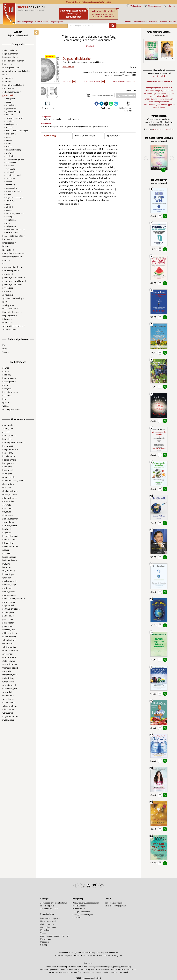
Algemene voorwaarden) (163, 129)
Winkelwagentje (165, 216)
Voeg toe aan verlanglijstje (160, 216)
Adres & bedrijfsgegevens (115, 906)
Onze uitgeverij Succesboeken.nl (86, 903)
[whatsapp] (111, 104)
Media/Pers (45, 930)
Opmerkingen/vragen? (114, 903)
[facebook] (97, 104)
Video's (43, 933)
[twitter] (106, 104)
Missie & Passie (79, 906)
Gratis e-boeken (47, 924)
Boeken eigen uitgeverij (50, 918)
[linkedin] (101, 104)
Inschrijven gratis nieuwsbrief (158, 88)
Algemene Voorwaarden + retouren (55, 936)
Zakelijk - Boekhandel (81, 912)
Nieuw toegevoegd (48, 921)
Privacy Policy (46, 939)
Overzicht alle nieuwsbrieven (158, 81)
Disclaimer (45, 942)
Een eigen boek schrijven (83, 915)
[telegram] (116, 104)
